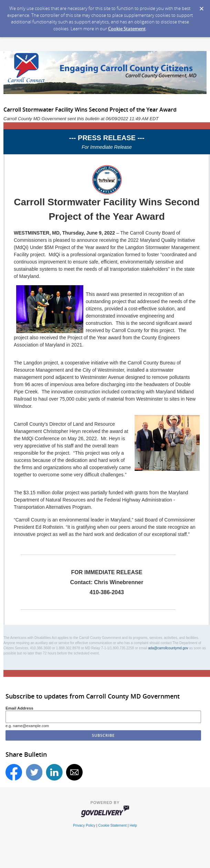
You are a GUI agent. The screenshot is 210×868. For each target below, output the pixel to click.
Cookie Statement (127, 29)
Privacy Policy (84, 825)
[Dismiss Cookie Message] (201, 7)
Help (133, 825)
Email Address (19, 708)
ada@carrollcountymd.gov (168, 648)
